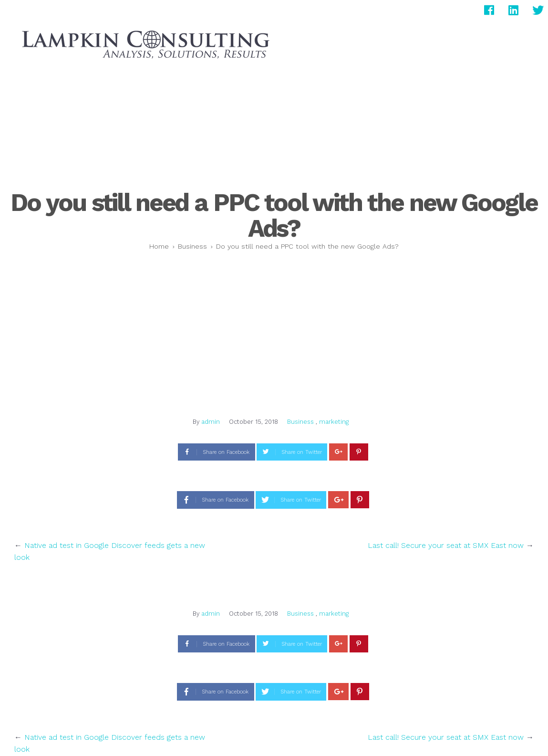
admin (211, 422)
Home (159, 246)
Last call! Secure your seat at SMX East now (446, 545)
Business (192, 246)
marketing (334, 422)
